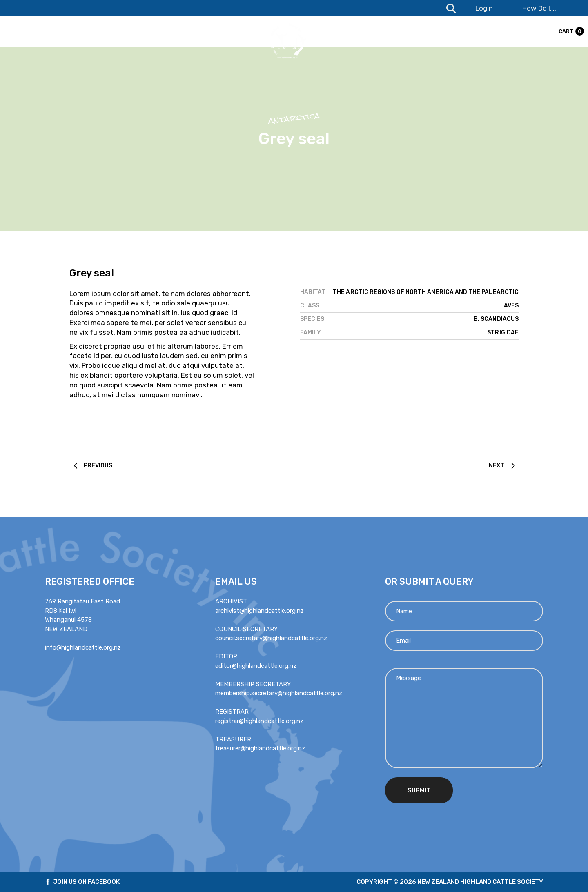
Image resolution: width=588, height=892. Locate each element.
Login (484, 8)
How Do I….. (540, 8)
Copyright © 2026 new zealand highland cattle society (450, 882)
